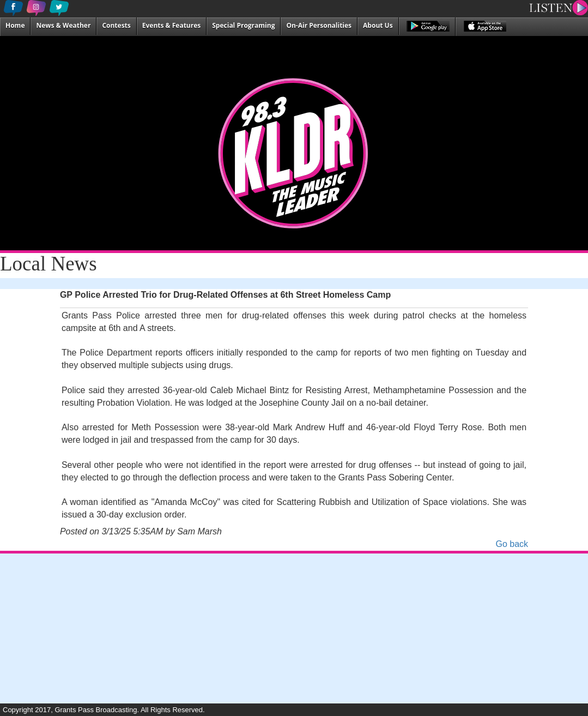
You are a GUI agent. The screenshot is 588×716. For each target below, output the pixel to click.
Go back (512, 544)
